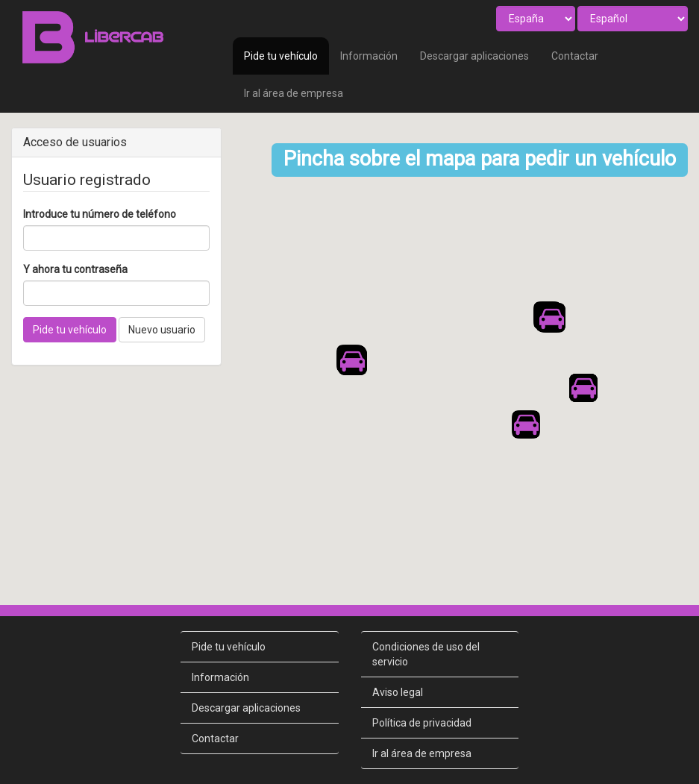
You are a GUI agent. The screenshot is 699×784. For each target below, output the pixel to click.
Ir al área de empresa (294, 93)
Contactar (575, 56)
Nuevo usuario (162, 330)
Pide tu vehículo (281, 56)
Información (369, 56)
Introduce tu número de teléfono (100, 214)
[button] (352, 346)
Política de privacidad (422, 693)
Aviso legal (398, 662)
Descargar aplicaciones (474, 56)
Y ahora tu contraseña (75, 269)
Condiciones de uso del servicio (426, 624)
